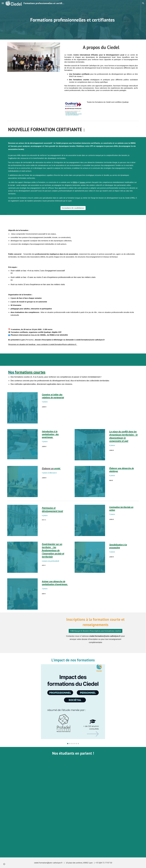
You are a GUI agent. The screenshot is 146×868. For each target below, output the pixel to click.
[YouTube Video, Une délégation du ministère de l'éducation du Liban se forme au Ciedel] (73, 833)
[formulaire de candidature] (73, 208)
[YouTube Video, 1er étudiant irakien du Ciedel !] (39, 784)
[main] (73, 20)
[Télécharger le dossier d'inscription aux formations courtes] (96, 631)
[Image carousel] (73, 704)
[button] (3, 3)
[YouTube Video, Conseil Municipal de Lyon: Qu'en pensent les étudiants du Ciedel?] (107, 784)
